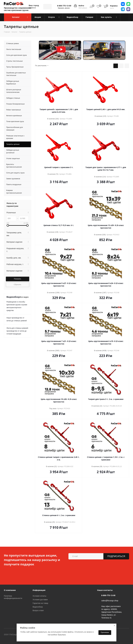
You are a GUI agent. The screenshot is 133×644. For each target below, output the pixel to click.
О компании (10, 590)
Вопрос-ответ (38, 610)
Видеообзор (38, 607)
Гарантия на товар (40, 603)
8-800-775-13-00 (64, 6)
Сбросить (18, 285)
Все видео (24, 297)
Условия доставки (40, 600)
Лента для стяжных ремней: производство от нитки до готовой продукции (17, 331)
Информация (39, 590)
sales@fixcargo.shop (110, 601)
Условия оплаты (39, 596)
